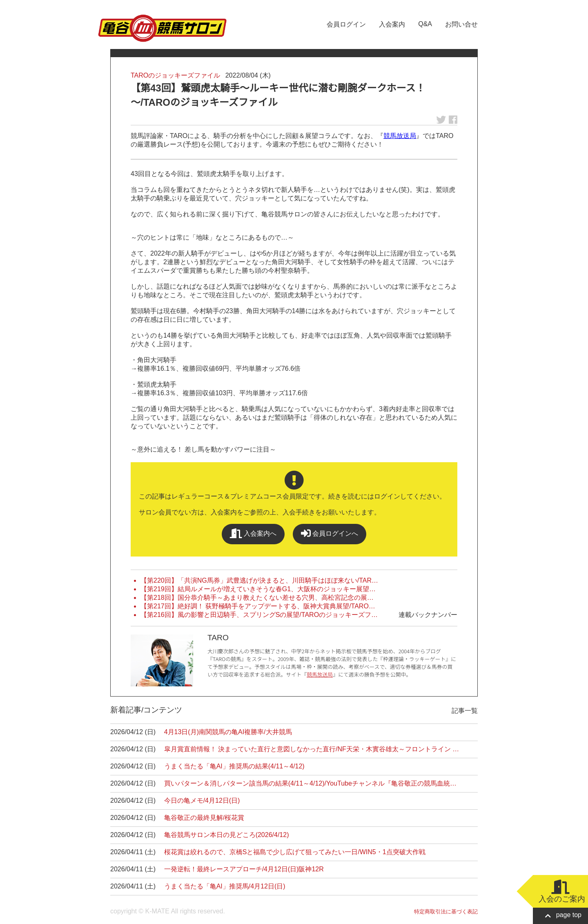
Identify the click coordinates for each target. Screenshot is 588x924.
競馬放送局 (400, 136)
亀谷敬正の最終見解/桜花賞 (204, 818)
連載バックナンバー (428, 615)
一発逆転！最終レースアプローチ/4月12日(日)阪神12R (244, 869)
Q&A (425, 24)
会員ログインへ (330, 533)
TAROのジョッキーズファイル (175, 75)
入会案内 (392, 24)
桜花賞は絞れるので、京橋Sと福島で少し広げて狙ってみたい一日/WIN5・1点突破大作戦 (295, 852)
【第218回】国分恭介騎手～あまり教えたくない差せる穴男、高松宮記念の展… (257, 598)
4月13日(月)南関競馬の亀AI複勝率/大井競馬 (228, 732)
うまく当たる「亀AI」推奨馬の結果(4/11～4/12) (234, 766)
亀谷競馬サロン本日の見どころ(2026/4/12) (227, 835)
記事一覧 (465, 711)
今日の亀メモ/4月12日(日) (202, 800)
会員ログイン (346, 24)
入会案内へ (253, 533)
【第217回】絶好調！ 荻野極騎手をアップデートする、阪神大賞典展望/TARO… (258, 606)
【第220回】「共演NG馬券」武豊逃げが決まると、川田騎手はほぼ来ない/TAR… (259, 580)
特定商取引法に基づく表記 (446, 912)
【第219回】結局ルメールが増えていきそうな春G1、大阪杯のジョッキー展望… (258, 589)
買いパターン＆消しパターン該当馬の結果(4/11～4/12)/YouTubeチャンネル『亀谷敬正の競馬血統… (310, 783)
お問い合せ (461, 24)
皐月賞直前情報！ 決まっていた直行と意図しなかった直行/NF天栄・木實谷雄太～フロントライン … (312, 749)
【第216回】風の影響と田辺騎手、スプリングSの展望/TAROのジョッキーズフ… (259, 615)
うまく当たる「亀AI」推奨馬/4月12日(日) (225, 886)
